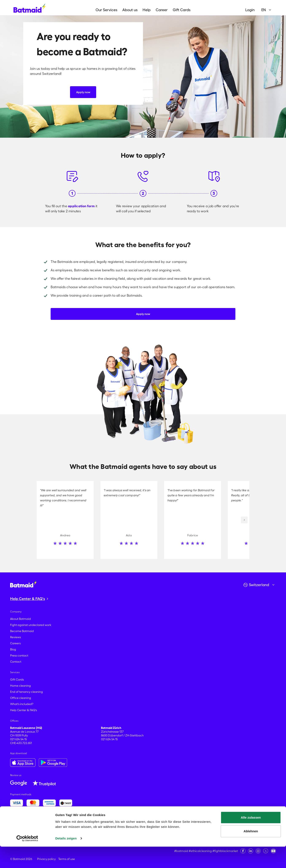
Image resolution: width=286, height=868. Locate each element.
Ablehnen (251, 853)
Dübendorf (198, 823)
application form (81, 206)
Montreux (157, 827)
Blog (13, 649)
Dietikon (184, 823)
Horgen (15, 827)
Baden (55, 823)
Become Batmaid (22, 631)
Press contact (19, 655)
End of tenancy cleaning (26, 692)
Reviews (16, 637)
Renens (248, 827)
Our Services (106, 10)
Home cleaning (20, 686)
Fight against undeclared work (31, 625)
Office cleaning (21, 698)
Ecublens (213, 823)
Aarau (14, 823)
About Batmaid (20, 619)
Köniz (35, 827)
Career (162, 10)
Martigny (120, 827)
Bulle (120, 823)
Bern (88, 823)
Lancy (58, 827)
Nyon (194, 827)
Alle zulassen (251, 839)
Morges (169, 827)
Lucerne (96, 827)
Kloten (26, 827)
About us (130, 10)
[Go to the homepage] (23, 584)
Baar (47, 823)
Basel (65, 823)
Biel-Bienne (99, 823)
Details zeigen (66, 860)
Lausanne (70, 827)
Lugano (107, 827)
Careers (15, 643)
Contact (16, 662)
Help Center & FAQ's (24, 710)
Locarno (83, 827)
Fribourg (241, 823)
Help (147, 10)
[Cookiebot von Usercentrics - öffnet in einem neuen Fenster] (27, 860)
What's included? (22, 704)
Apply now (83, 92)
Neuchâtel (183, 827)
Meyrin (132, 827)
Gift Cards (182, 10)
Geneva (254, 823)
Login (250, 10)
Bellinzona (76, 823)
